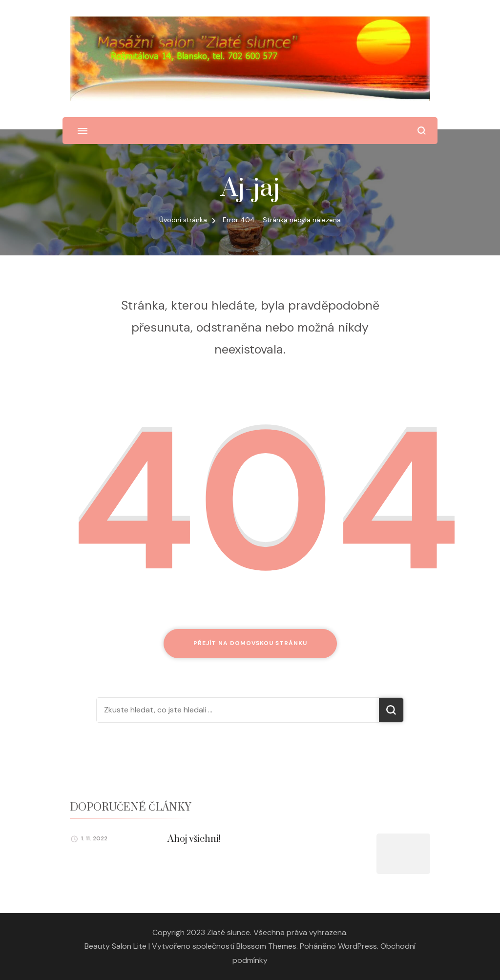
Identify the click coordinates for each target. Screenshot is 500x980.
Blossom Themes (266, 946)
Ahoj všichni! (194, 839)
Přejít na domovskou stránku (250, 643)
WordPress (357, 946)
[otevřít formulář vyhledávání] (422, 131)
